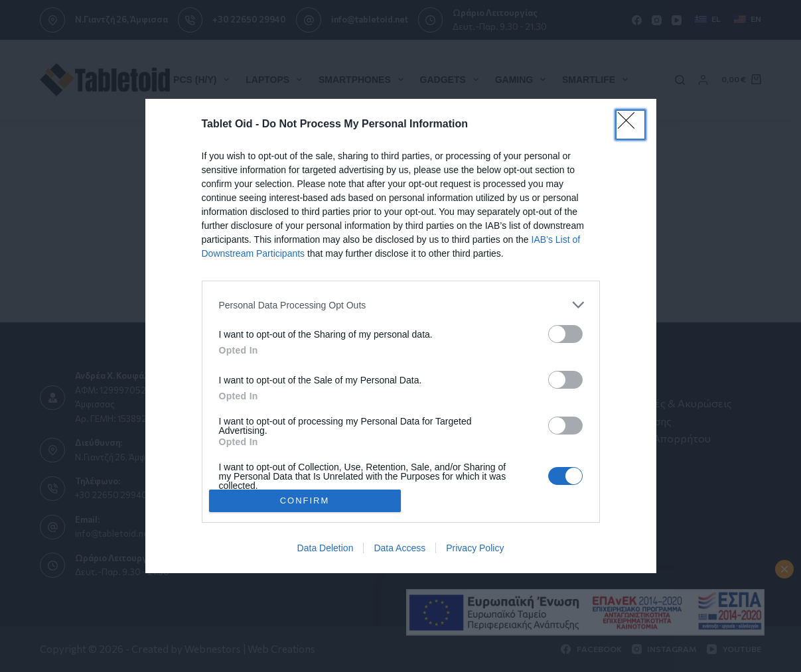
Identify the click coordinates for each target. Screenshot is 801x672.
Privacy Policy (475, 548)
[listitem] (401, 305)
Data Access (400, 548)
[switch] (565, 334)
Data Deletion (326, 548)
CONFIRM (305, 500)
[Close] (630, 125)
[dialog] (401, 336)
